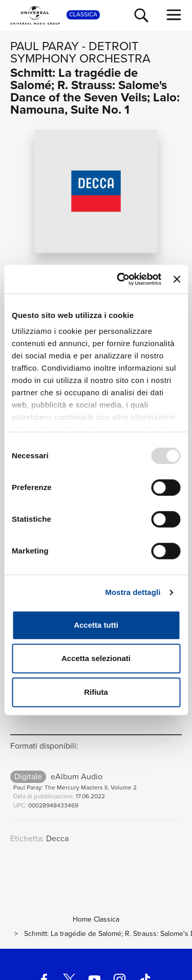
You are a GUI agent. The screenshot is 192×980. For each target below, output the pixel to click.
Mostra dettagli (133, 592)
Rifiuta (96, 692)
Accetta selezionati (96, 658)
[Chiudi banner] (177, 279)
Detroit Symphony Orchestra (80, 52)
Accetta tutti (96, 625)
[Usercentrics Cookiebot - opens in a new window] (121, 279)
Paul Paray (45, 46)
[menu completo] (174, 15)
